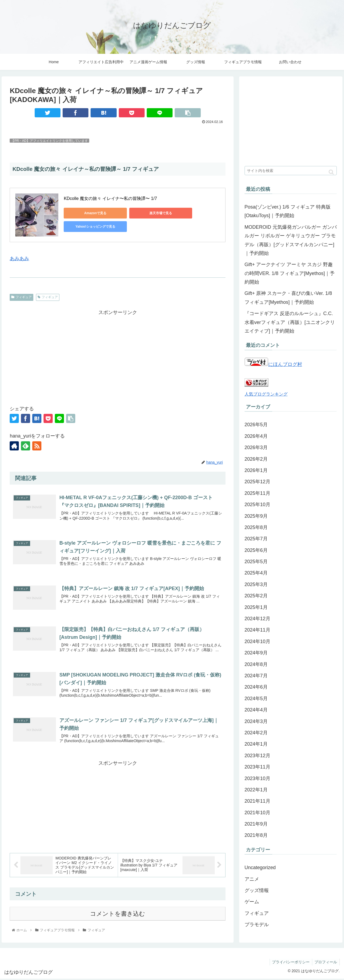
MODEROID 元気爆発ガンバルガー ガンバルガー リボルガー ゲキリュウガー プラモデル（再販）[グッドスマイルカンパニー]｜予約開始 (291, 240)
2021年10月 (257, 813)
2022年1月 (256, 790)
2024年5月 (256, 699)
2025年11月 (257, 493)
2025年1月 (256, 607)
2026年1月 (256, 470)
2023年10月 (257, 778)
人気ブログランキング (266, 394)
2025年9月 (256, 516)
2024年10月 (257, 641)
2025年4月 (256, 573)
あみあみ (19, 259)
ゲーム (252, 902)
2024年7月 (256, 676)
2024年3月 (256, 721)
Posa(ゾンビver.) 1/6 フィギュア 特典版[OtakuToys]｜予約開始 (288, 211)
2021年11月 (257, 801)
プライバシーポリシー (290, 963)
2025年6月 (256, 550)
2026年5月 (256, 425)
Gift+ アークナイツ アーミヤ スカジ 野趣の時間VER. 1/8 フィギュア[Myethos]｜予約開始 (290, 273)
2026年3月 (256, 447)
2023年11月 (257, 767)
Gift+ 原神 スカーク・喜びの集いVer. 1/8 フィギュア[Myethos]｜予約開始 (288, 298)
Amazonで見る (88, 213)
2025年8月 (256, 527)
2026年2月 (256, 459)
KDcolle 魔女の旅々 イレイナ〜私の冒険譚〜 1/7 (111, 198)
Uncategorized (260, 868)
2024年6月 (256, 687)
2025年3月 (256, 584)
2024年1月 (256, 744)
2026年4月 (256, 436)
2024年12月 (257, 619)
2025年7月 (256, 539)
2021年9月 (256, 824)
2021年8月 (256, 835)
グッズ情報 (257, 890)
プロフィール (325, 963)
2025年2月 (256, 596)
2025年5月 (256, 562)
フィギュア (21, 297)
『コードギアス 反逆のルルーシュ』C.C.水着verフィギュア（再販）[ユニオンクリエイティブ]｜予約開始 (290, 322)
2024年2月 (256, 733)
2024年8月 (256, 664)
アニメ (252, 879)
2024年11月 (257, 630)
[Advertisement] (118, 355)
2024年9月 (256, 653)
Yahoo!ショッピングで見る (190, 213)
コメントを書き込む (118, 915)
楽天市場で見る (139, 213)
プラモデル (257, 925)
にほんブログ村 (273, 364)
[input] (291, 171)
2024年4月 (256, 710)
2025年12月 (257, 482)
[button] (331, 172)
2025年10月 (257, 505)
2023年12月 (257, 756)
